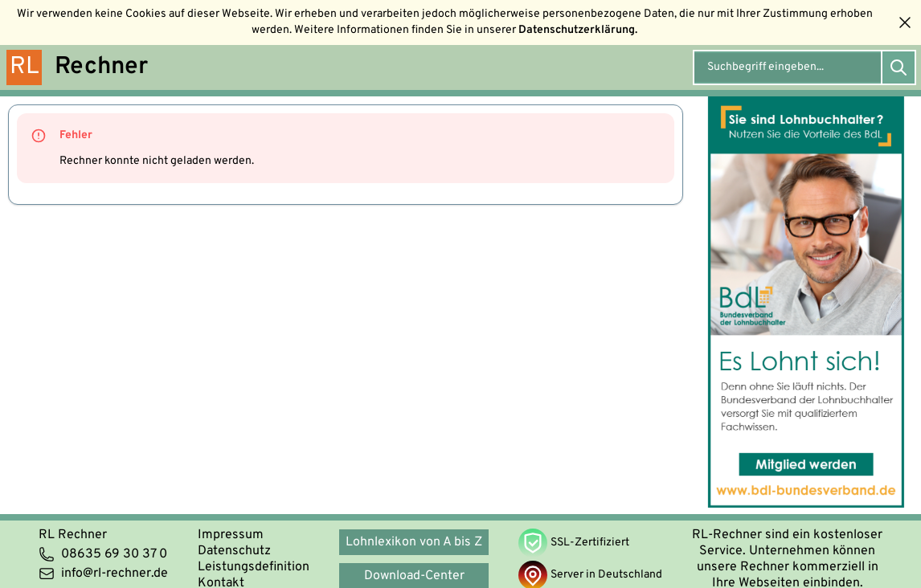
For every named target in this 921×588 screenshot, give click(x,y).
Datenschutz (234, 551)
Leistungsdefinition (254, 567)
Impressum (231, 535)
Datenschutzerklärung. (578, 30)
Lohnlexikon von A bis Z (414, 542)
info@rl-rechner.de (103, 574)
